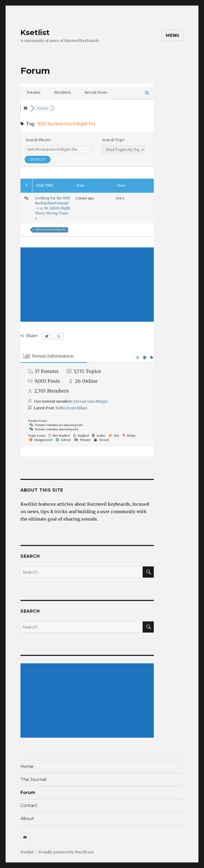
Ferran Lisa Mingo (91, 401)
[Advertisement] (87, 285)
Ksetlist (35, 32)
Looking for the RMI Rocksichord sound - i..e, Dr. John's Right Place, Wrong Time (53, 208)
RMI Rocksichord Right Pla (50, 229)
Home (27, 766)
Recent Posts (96, 93)
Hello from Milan (71, 408)
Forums (34, 93)
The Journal (33, 779)
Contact (29, 805)
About (27, 818)
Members (62, 93)
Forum (28, 792)
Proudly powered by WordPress (66, 852)
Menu (173, 35)
